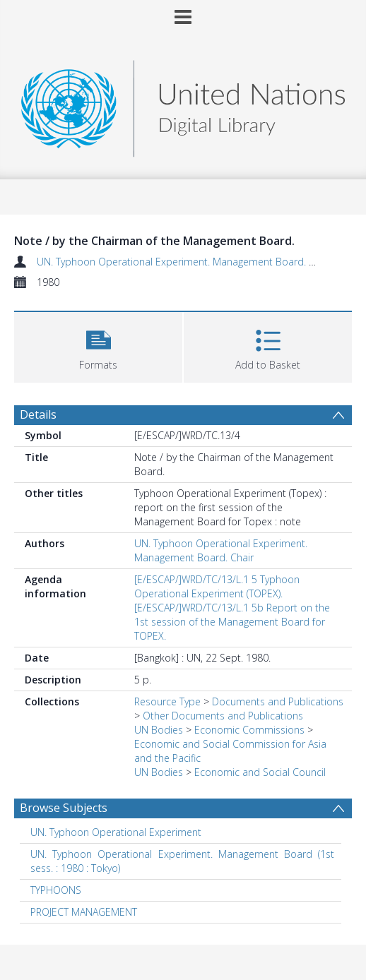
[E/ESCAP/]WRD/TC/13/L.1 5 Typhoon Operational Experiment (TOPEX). (217, 586)
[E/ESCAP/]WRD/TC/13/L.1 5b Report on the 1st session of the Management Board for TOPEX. (232, 622)
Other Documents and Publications (223, 716)
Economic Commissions (249, 730)
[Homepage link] (183, 105)
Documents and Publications (278, 701)
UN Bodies (159, 730)
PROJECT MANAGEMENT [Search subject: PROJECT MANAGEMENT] (84, 912)
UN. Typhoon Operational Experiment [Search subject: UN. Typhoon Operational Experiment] (116, 832)
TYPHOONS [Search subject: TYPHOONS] (56, 890)
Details (38, 414)
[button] (98, 346)
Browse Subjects (64, 808)
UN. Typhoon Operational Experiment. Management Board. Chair (184, 262)
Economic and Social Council (260, 772)
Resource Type (167, 701)
